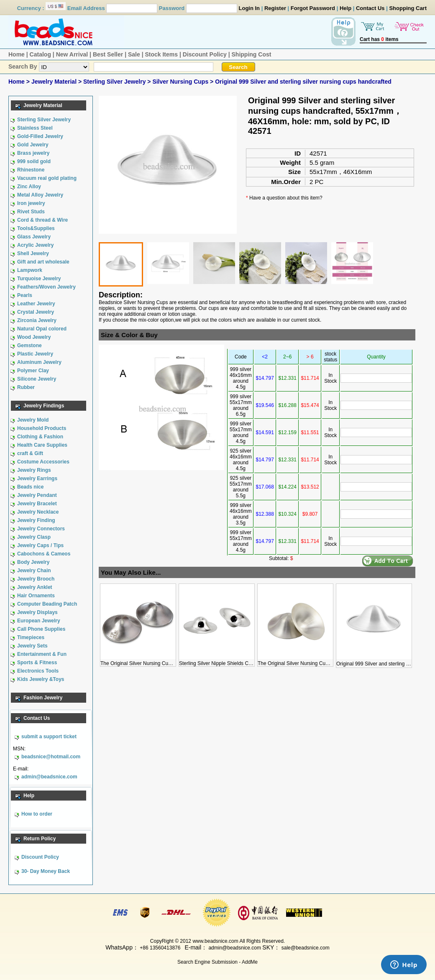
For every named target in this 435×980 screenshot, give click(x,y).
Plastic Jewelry (35, 354)
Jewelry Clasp (34, 537)
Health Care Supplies (42, 445)
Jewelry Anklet (35, 587)
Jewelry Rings (34, 470)
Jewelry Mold (33, 420)
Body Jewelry (33, 562)
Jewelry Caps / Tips (40, 545)
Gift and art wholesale (43, 262)
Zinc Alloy (29, 187)
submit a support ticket (49, 737)
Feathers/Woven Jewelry (46, 287)
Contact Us (370, 8)
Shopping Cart (408, 8)
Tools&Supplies (36, 228)
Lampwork (30, 270)
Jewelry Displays (37, 612)
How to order (37, 814)
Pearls (25, 295)
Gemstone (29, 345)
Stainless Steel (35, 128)
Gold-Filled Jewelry (40, 136)
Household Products (42, 428)
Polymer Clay (33, 371)
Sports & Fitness (37, 663)
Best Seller (108, 54)
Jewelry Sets (32, 646)
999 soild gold (34, 161)
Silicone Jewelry (37, 379)
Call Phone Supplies (41, 629)
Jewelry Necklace (38, 512)
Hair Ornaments (36, 596)
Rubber (26, 387)
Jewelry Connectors (41, 529)
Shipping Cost (252, 54)
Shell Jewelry (33, 253)
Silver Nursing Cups (181, 82)
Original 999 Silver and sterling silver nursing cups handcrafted (303, 82)
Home (17, 54)
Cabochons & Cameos (44, 554)
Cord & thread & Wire (42, 220)
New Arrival (72, 54)
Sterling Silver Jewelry (115, 82)
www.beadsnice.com (215, 941)
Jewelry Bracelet (37, 504)
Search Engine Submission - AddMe (217, 962)
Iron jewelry (31, 203)
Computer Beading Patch (47, 604)
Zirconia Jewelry (37, 320)
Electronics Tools (38, 671)
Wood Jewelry (34, 337)
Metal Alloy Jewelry (40, 195)
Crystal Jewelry (36, 312)
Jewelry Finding (36, 520)
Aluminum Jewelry (39, 362)
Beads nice (30, 487)
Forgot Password (313, 8)
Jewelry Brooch (36, 579)
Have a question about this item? (286, 198)
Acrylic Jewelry (35, 245)
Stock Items (161, 54)
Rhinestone (31, 170)
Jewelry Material (55, 82)
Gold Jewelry (33, 145)
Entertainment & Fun (42, 654)
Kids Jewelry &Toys (41, 679)
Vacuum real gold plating (47, 178)
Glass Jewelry (34, 237)
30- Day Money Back (46, 871)
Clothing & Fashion (40, 437)
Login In (249, 8)
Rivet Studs (31, 212)
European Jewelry (39, 621)
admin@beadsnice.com (49, 777)
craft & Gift (30, 453)
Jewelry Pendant (37, 495)
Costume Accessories (43, 462)
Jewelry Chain (34, 571)
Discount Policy (205, 54)
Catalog (40, 54)
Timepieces (31, 637)
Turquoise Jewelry (39, 279)
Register (275, 8)
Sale (134, 54)
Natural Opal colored (42, 329)
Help (345, 8)
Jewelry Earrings (37, 478)
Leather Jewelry (36, 304)
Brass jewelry (33, 153)
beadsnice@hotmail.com (51, 757)
